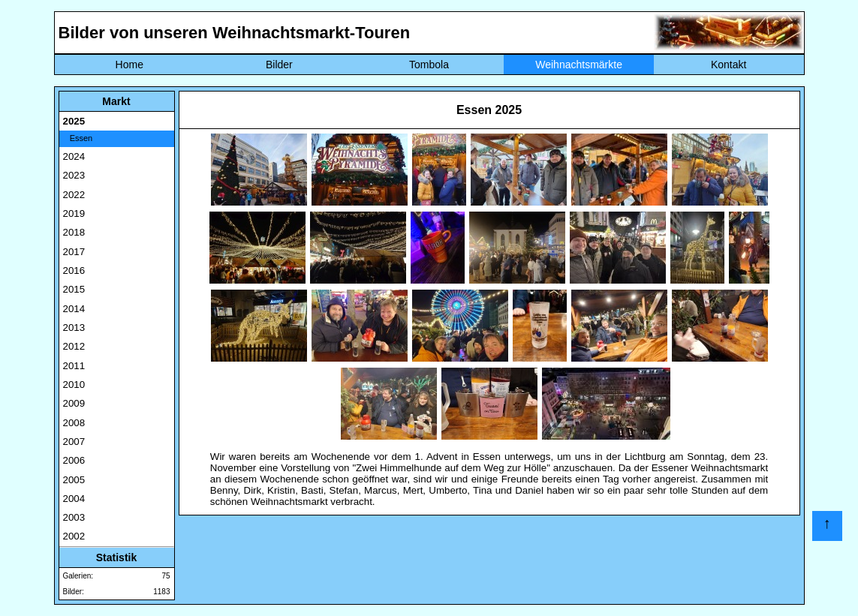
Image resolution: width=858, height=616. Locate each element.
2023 (74, 175)
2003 (74, 517)
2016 (74, 270)
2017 (74, 252)
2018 (74, 232)
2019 (74, 213)
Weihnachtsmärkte (579, 65)
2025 (74, 121)
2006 (74, 460)
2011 (74, 366)
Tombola (429, 65)
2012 (74, 346)
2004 (74, 499)
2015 (74, 289)
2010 (74, 385)
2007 (74, 442)
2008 (74, 423)
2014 (74, 309)
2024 (74, 156)
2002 (74, 536)
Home (129, 65)
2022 (74, 195)
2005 (74, 480)
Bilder (279, 65)
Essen (78, 138)
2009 (74, 403)
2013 (74, 328)
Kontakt (729, 65)
